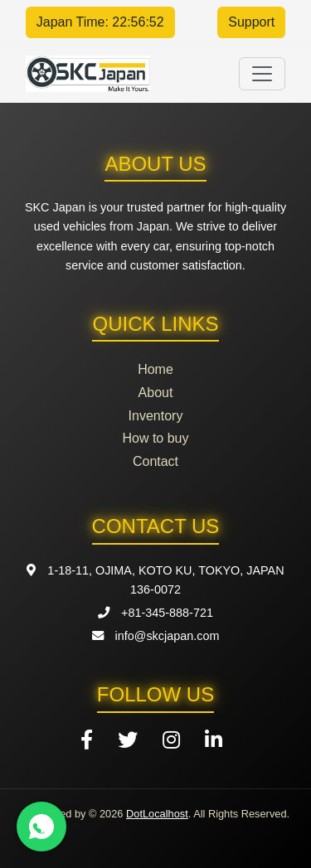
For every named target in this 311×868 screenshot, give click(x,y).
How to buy (155, 438)
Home (155, 369)
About (156, 393)
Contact (155, 461)
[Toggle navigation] (262, 74)
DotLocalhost (157, 814)
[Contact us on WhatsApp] (41, 827)
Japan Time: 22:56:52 (100, 22)
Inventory (156, 416)
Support (251, 22)
